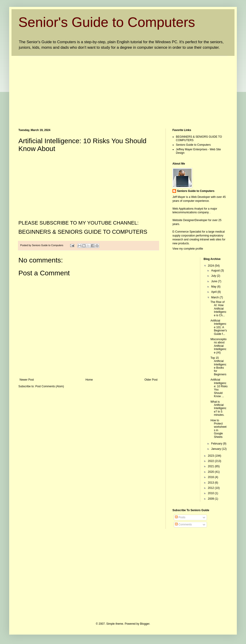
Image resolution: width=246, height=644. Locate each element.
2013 (211, 483)
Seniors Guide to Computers (193, 145)
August (216, 271)
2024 (211, 266)
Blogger (145, 624)
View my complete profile (188, 249)
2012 (211, 488)
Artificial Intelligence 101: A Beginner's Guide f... (219, 327)
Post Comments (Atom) (50, 386)
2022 (211, 461)
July (214, 276)
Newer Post (27, 380)
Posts (180, 517)
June (214, 281)
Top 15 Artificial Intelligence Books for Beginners (218, 366)
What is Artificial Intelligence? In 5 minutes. (218, 408)
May (214, 287)
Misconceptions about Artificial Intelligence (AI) (218, 346)
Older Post (151, 380)
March (215, 297)
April (214, 292)
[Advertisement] (97, 88)
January (216, 449)
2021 (211, 466)
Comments (183, 524)
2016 (211, 477)
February (217, 444)
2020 (211, 472)
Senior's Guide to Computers (107, 22)
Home (89, 380)
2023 (211, 456)
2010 (211, 493)
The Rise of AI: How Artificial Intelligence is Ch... (218, 309)
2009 (211, 499)
